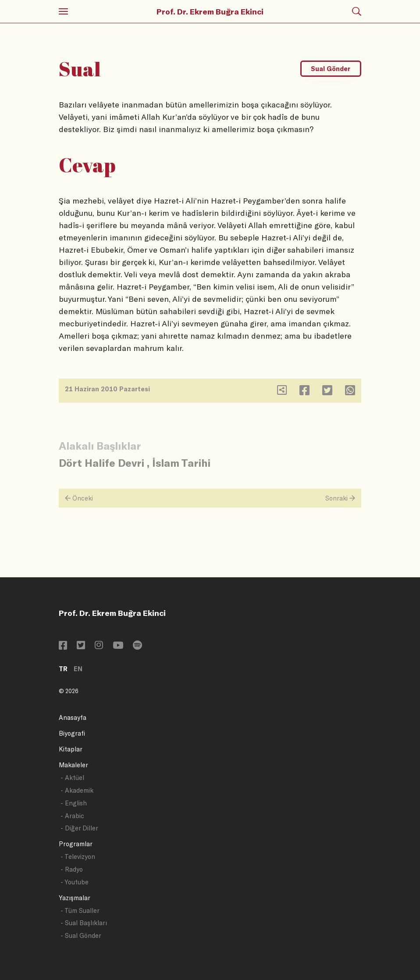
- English (74, 803)
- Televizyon (78, 857)
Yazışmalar (75, 898)
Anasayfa (73, 717)
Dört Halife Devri (101, 463)
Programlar (76, 844)
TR (63, 669)
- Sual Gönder (81, 935)
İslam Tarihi (181, 463)
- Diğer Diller (79, 828)
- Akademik (77, 790)
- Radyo (72, 869)
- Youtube (75, 882)
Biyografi (72, 733)
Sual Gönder (331, 69)
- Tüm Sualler (80, 910)
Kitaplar (71, 749)
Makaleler (73, 765)
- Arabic (72, 816)
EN (78, 669)
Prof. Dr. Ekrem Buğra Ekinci (210, 11)
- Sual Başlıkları (84, 923)
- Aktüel (72, 778)
